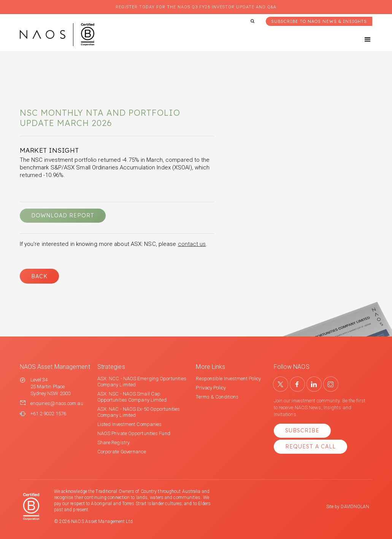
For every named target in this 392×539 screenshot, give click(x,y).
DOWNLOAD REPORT (63, 215)
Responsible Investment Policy (228, 379)
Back (39, 276)
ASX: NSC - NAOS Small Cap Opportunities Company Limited (132, 397)
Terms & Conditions (217, 397)
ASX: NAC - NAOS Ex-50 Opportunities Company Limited (139, 412)
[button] (361, 40)
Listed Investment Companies (130, 424)
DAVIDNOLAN (355, 507)
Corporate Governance (122, 452)
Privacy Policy (211, 388)
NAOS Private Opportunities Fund (134, 433)
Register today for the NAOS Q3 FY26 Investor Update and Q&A (196, 7)
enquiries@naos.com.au (57, 403)
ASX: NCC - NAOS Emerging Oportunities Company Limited (142, 382)
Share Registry (113, 443)
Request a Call (310, 447)
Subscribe (302, 431)
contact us (192, 244)
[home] (57, 35)
